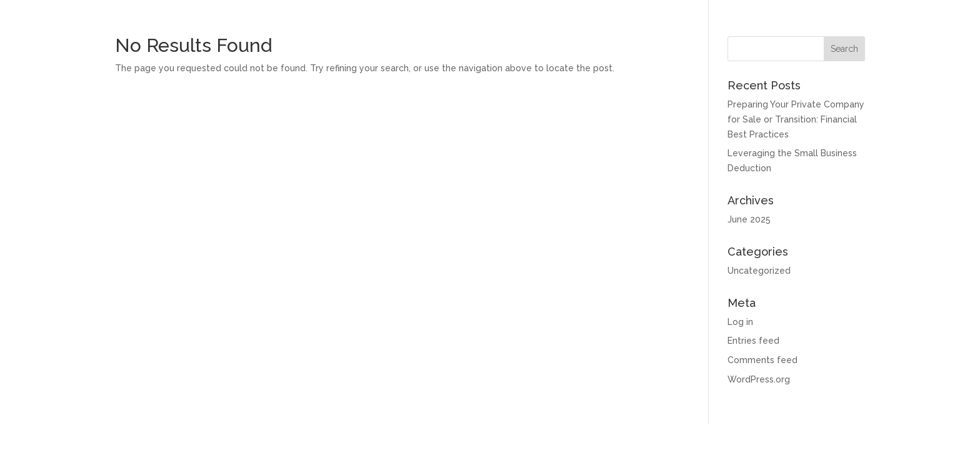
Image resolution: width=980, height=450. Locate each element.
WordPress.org (759, 379)
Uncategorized (759, 271)
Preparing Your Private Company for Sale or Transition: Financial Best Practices (796, 119)
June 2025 (749, 219)
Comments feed (762, 360)
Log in (740, 322)
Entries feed (753, 341)
